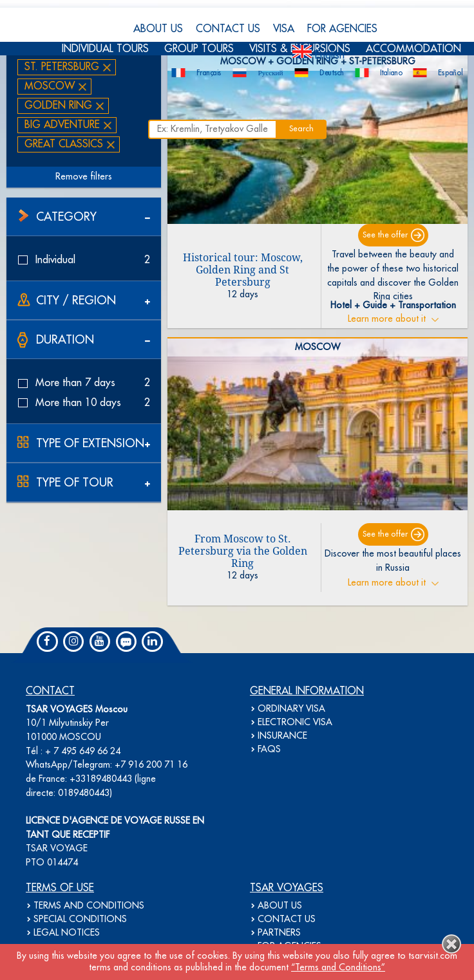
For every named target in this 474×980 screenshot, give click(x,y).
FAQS (269, 750)
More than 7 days (84, 383)
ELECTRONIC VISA (295, 723)
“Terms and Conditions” (338, 968)
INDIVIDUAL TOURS (105, 49)
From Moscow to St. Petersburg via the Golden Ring (243, 551)
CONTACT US (228, 29)
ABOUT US (158, 29)
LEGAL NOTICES (67, 933)
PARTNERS (279, 933)
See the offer (385, 235)
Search (301, 129)
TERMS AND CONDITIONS (89, 906)
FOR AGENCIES (342, 29)
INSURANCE (282, 736)
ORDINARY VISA (291, 709)
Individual (84, 260)
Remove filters (84, 177)
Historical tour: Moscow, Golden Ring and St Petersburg (243, 270)
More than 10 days (84, 403)
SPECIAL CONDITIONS (80, 920)
